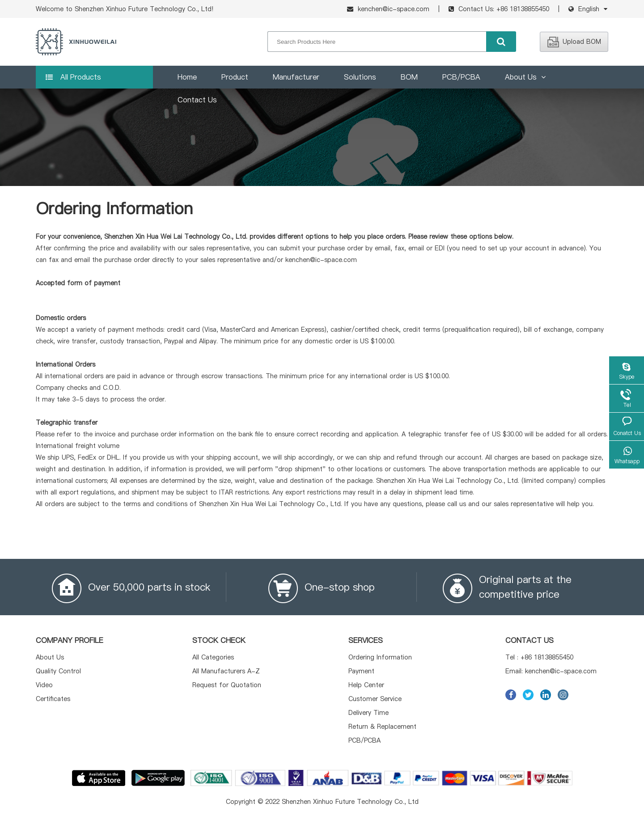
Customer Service (375, 699)
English (589, 9)
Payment (361, 671)
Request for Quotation (227, 685)
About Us (525, 77)
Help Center (366, 685)
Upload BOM (574, 42)
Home (187, 77)
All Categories (213, 657)
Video (44, 685)
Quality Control (58, 671)
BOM (409, 77)
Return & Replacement (382, 727)
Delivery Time (369, 713)
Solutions (360, 77)
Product (235, 77)
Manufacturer (296, 77)
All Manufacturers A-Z (226, 671)
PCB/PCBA (461, 77)
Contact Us (197, 100)
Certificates (53, 699)
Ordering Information (380, 657)
